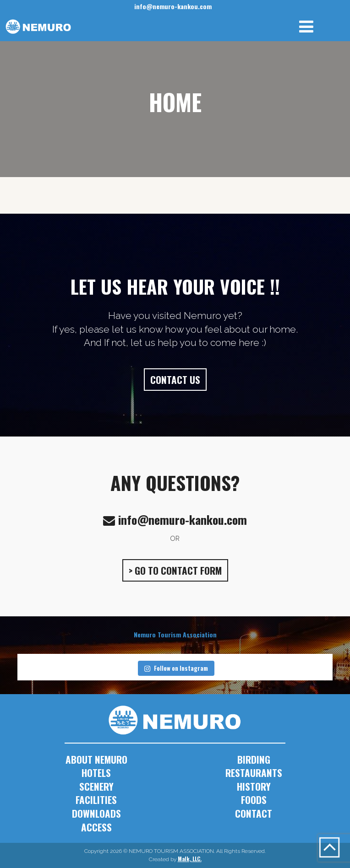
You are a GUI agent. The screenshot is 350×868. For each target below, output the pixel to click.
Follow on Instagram (176, 668)
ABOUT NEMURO (96, 759)
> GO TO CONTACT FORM (175, 570)
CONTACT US (175, 380)
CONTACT (254, 813)
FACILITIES (96, 800)
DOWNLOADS (96, 813)
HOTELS (96, 773)
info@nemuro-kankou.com (173, 6)
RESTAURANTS (254, 773)
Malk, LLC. (190, 859)
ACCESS (96, 827)
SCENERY (96, 786)
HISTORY (254, 786)
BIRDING (254, 759)
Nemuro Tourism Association (175, 634)
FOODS (254, 800)
